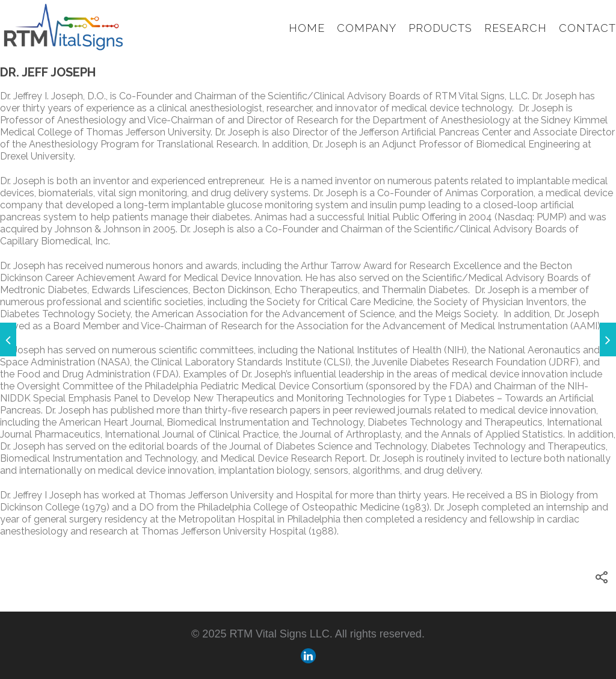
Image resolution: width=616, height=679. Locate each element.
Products (440, 28)
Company (367, 28)
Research (516, 28)
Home (307, 28)
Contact (587, 28)
